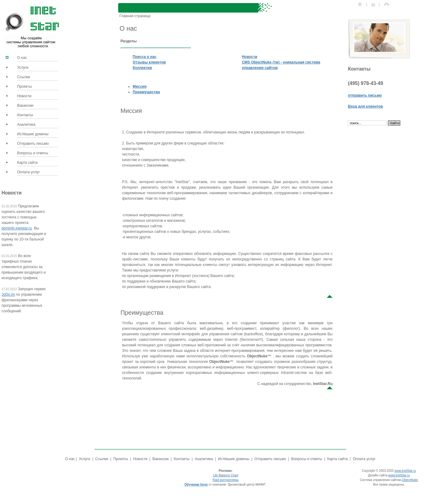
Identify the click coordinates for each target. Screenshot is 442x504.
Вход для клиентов (365, 106)
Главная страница (134, 16)
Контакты (25, 115)
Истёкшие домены (33, 134)
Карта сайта (27, 163)
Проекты (25, 87)
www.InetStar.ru (405, 471)
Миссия (140, 87)
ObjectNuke (410, 480)
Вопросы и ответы (33, 153)
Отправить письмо (33, 144)
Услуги (23, 67)
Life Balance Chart (226, 475)
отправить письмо (365, 95)
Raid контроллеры (226, 480)
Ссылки (24, 77)
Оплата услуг (29, 172)
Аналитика (26, 125)
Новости (24, 96)
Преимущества (146, 92)
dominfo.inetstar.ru (17, 228)
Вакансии (25, 106)
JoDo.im (8, 294)
